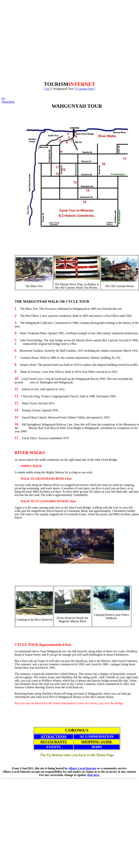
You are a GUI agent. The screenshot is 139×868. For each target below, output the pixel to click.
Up (47, 89)
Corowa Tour (86, 89)
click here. (93, 775)
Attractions (8, 102)
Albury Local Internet (82, 768)
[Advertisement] (40, 41)
